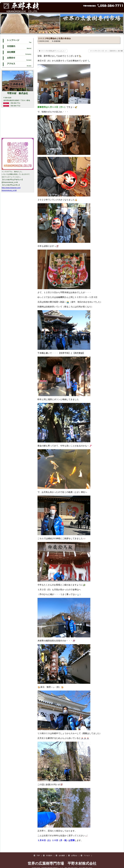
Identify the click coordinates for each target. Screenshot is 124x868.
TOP (37, 856)
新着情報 (57, 41)
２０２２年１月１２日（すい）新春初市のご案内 (106, 51)
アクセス (85, 856)
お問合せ (73, 856)
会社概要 (60, 856)
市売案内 (48, 856)
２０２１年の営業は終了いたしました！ (52, 51)
